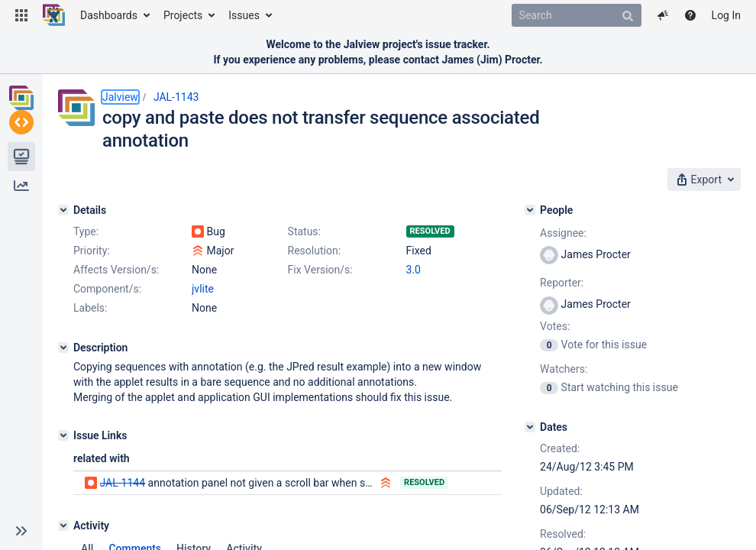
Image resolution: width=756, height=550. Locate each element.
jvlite (203, 289)
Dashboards (109, 15)
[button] (21, 15)
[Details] (63, 210)
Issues (244, 15)
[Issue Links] (63, 435)
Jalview (120, 97)
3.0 (414, 270)
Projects (183, 15)
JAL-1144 (122, 483)
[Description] (63, 348)
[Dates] (530, 427)
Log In (726, 15)
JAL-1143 (176, 97)
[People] (530, 210)
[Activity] (63, 526)
